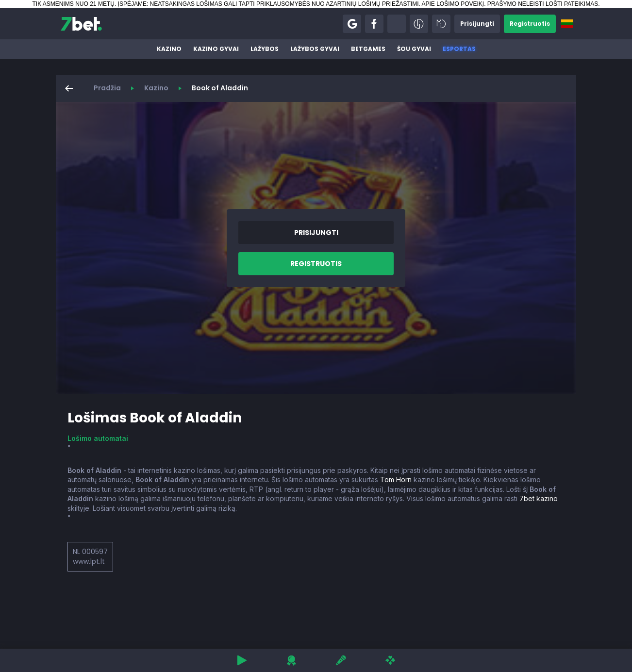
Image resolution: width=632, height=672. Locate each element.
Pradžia (107, 88)
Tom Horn (396, 479)
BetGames (368, 49)
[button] (352, 24)
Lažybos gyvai (315, 49)
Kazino (169, 49)
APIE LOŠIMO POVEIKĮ (453, 4)
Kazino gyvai (216, 49)
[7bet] (81, 24)
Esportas (459, 49)
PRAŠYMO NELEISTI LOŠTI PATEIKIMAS (543, 4)
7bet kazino (539, 498)
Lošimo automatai (98, 438)
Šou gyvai (414, 49)
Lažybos (265, 49)
